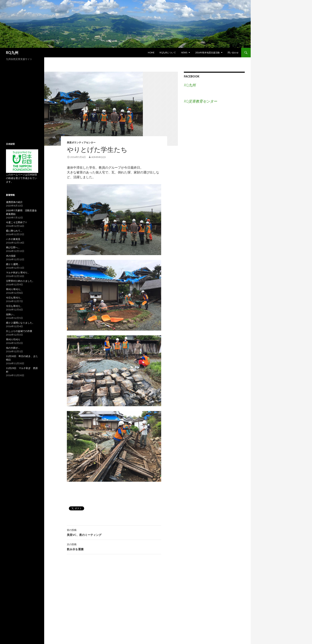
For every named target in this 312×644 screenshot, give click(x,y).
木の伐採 (11, 256)
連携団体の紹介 (14, 202)
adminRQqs (98, 157)
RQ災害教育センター (200, 101)
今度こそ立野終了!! (17, 222)
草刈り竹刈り (13, 339)
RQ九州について (168, 52)
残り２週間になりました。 (20, 323)
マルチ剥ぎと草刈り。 (18, 273)
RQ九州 (12, 53)
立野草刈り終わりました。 (20, 281)
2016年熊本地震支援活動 (207, 52)
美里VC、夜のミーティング (114, 532)
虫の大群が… (13, 348)
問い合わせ (233, 52)
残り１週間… (13, 264)
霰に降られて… (14, 231)
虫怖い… (10, 314)
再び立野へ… (13, 247)
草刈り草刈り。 (14, 289)
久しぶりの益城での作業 (19, 331)
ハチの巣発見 (13, 239)
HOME (151, 52)
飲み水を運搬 (114, 546)
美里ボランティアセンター (81, 142)
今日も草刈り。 (14, 298)
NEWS (184, 52)
